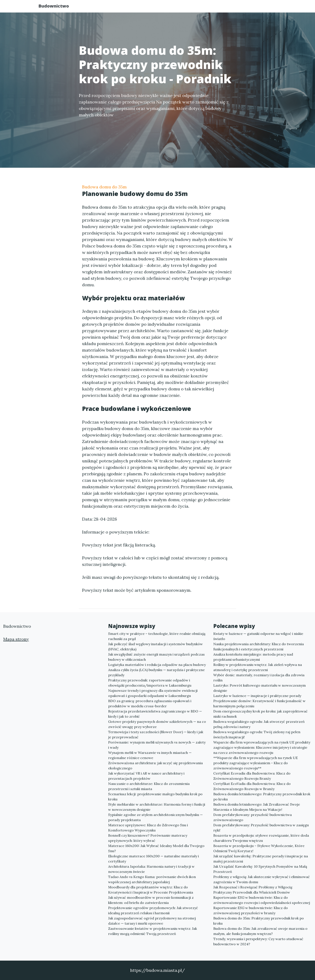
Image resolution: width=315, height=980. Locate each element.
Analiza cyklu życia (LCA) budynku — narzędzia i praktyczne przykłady (156, 672)
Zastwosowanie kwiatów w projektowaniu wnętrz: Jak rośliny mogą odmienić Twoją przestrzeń (153, 931)
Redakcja (242, 8)
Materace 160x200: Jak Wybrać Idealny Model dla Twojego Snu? (156, 848)
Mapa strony (16, 639)
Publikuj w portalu (209, 8)
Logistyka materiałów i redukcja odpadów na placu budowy (157, 665)
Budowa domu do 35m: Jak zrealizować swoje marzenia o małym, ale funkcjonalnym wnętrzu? (260, 931)
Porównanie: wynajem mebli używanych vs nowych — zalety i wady (157, 745)
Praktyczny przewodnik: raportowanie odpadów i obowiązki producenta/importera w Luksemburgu (150, 683)
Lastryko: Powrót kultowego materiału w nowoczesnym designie (260, 688)
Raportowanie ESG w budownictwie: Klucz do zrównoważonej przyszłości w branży (251, 910)
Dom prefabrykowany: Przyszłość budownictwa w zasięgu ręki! (261, 828)
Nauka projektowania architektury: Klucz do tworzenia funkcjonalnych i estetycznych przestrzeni (259, 647)
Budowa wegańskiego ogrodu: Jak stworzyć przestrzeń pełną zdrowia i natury (259, 724)
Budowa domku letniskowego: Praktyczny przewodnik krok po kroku (262, 797)
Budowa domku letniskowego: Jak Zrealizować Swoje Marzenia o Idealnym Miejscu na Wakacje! (257, 807)
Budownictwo (58, 7)
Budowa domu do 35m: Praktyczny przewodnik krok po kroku (259, 921)
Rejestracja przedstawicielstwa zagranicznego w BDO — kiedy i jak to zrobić (155, 714)
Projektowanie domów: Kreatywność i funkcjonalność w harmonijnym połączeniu (259, 703)
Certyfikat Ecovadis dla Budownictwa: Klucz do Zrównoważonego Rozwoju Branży (252, 776)
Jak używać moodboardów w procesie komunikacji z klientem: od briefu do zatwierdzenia (151, 900)
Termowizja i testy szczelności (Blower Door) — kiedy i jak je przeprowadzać (156, 734)
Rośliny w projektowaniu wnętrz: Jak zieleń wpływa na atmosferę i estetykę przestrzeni (258, 667)
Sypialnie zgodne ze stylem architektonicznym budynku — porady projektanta (155, 817)
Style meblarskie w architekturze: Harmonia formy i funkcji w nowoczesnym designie (157, 807)
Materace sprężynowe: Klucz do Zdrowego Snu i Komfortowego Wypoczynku (148, 828)
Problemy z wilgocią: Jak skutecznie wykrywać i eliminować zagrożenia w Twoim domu (262, 879)
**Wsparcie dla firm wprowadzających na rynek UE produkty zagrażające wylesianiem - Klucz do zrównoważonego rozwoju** (256, 763)
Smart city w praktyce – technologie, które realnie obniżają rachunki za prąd (157, 636)
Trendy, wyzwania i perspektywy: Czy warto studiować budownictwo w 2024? (258, 941)
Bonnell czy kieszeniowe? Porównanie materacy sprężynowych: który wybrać (148, 838)
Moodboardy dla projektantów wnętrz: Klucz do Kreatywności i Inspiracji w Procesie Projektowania (151, 890)
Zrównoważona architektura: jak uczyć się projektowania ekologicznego (155, 766)
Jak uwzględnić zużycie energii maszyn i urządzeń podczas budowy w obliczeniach (156, 657)
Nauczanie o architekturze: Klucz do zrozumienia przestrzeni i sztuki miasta (149, 786)
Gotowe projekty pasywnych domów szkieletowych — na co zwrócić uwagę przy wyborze (157, 724)
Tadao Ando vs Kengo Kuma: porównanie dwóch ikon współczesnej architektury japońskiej (152, 879)
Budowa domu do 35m (104, 187)
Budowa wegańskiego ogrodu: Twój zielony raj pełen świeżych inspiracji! (257, 734)
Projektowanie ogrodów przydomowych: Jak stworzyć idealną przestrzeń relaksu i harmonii (153, 910)
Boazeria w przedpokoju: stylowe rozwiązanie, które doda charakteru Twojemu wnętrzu (261, 838)
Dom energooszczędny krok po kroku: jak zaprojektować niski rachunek (260, 714)
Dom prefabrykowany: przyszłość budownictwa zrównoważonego (253, 817)
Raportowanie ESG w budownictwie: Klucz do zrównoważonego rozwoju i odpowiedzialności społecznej (262, 900)
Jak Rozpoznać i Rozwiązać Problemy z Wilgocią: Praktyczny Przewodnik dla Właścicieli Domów (253, 890)
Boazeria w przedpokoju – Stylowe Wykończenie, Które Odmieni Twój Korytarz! (259, 848)
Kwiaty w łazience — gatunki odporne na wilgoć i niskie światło (258, 636)
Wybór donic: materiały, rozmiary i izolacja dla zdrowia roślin (259, 678)
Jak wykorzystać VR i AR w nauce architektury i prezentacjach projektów (146, 776)
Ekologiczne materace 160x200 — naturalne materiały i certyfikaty (154, 859)
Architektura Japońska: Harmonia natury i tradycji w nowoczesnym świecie (151, 869)
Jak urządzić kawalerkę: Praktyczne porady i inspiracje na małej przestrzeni (261, 859)
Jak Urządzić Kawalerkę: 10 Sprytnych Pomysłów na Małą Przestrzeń (260, 869)
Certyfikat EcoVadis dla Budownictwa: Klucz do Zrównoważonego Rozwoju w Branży (252, 786)
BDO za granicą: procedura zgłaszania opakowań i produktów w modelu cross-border (150, 703)
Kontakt (265, 8)
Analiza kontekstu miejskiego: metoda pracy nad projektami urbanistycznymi (253, 657)
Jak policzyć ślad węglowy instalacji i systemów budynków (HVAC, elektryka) (155, 647)
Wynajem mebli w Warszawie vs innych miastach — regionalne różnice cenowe (150, 755)
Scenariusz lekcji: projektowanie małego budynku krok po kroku (155, 797)
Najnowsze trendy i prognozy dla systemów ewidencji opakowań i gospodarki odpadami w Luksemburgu (153, 693)
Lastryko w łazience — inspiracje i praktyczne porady (257, 696)
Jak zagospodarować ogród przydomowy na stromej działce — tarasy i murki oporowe (152, 921)
